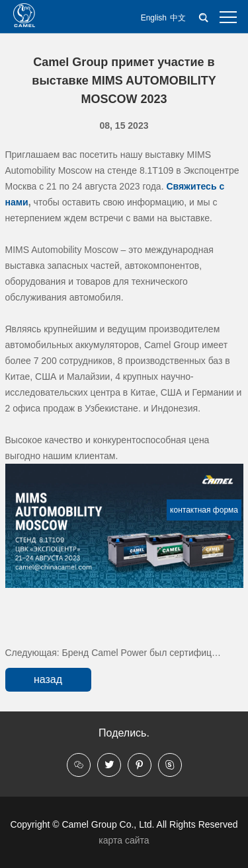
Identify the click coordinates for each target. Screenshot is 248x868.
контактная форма (204, 510)
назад (48, 679)
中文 (178, 18)
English (154, 18)
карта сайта (124, 840)
